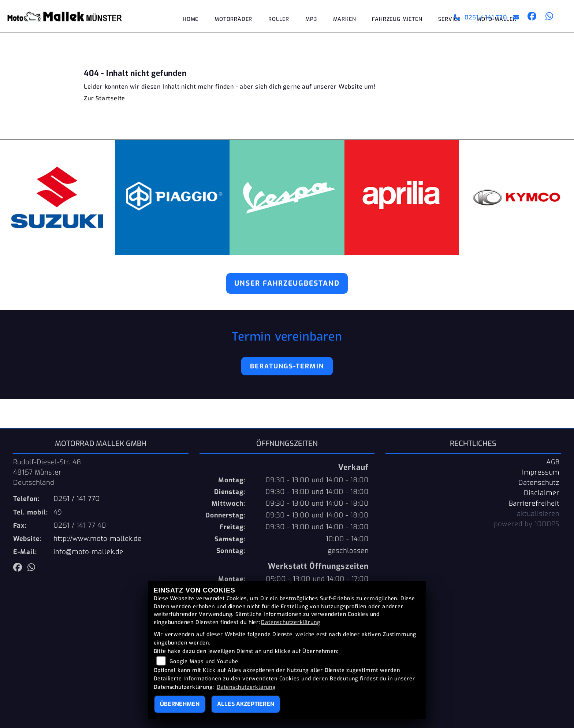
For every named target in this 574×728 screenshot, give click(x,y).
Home (191, 19)
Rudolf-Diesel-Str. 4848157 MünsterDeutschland (47, 472)
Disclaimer (542, 493)
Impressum (541, 472)
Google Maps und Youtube (204, 662)
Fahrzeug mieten (397, 19)
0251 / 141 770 (480, 17)
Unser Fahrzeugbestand (287, 283)
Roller (279, 19)
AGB (553, 462)
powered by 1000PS (527, 524)
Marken (345, 19)
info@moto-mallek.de (88, 552)
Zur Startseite (105, 98)
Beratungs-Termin (287, 366)
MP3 (311, 19)
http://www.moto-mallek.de (98, 539)
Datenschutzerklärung (290, 622)
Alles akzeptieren (246, 704)
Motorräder (233, 19)
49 (58, 512)
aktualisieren (538, 514)
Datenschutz (539, 483)
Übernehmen (180, 704)
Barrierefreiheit (534, 504)
